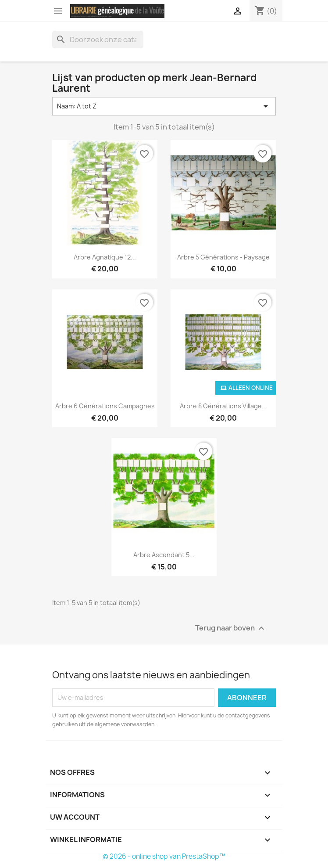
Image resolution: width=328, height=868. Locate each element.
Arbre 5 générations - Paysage (223, 257)
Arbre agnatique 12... (105, 257)
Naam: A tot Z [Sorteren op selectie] (164, 106)
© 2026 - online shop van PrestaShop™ (164, 856)
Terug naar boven (231, 628)
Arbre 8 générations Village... (223, 406)
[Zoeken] (98, 40)
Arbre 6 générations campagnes (105, 406)
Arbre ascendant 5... (164, 555)
